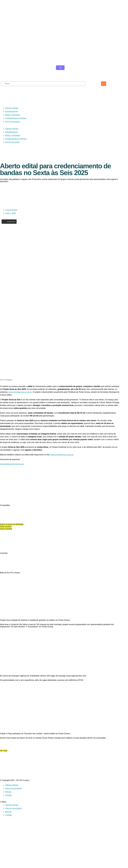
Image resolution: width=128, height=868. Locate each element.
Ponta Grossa (18, 482)
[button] (60, 841)
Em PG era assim (13, 129)
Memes (8, 831)
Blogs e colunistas (13, 122)
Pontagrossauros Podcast (16, 126)
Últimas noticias (12, 824)
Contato (9, 834)
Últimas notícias (12, 115)
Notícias (9, 482)
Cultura (3, 482)
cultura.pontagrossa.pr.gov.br (20, 410)
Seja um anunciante (13, 827)
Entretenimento (12, 119)
